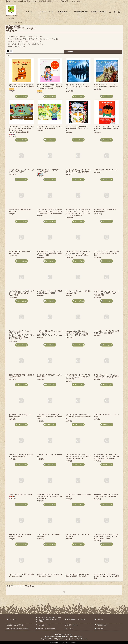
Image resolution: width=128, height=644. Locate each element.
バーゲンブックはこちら (17, 47)
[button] (110, 12)
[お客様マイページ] (119, 12)
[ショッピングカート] (114, 12)
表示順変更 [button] (69, 52)
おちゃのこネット (61, 643)
